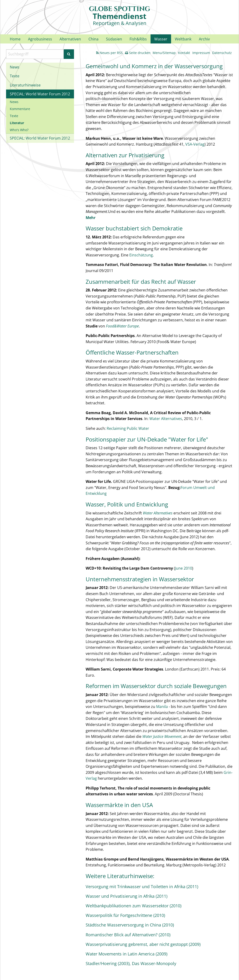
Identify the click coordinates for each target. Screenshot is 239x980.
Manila (162, 707)
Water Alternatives (166, 419)
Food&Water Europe (122, 326)
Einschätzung (141, 255)
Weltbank (183, 39)
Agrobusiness (40, 39)
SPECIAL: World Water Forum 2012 (40, 94)
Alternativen (70, 39)
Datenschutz (222, 53)
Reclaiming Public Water (128, 428)
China (93, 39)
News (15, 67)
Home (15, 39)
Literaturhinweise (25, 85)
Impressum (201, 53)
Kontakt (184, 53)
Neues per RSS (109, 53)
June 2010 (184, 568)
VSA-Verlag (195, 144)
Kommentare (20, 109)
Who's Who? (19, 130)
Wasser (161, 39)
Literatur (17, 123)
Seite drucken (138, 53)
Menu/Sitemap (164, 53)
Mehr (91, 218)
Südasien (114, 39)
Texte (15, 76)
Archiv (204, 39)
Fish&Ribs (138, 39)
